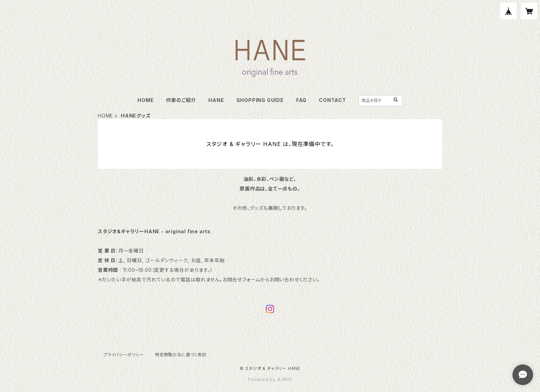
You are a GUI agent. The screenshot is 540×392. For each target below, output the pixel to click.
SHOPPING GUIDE (260, 100)
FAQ (301, 100)
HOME (146, 100)
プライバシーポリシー (124, 355)
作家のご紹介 (181, 100)
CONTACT (333, 100)
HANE (216, 100)
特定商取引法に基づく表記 (181, 355)
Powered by (270, 379)
